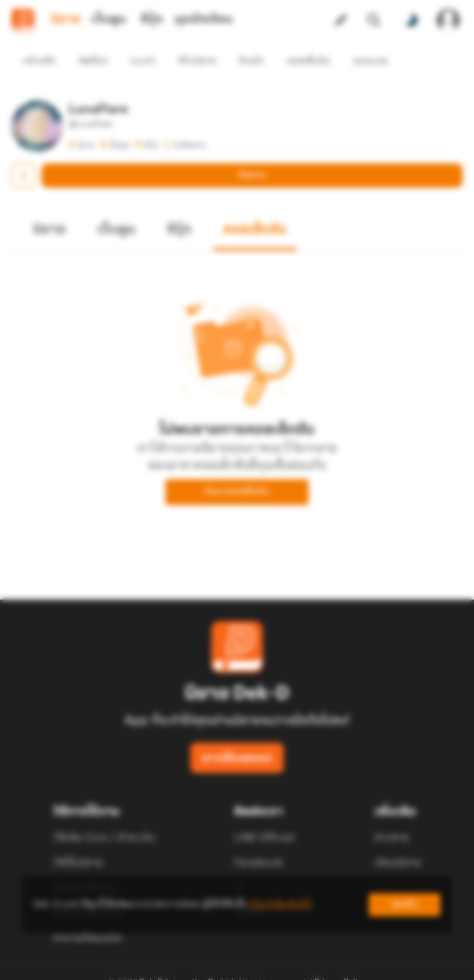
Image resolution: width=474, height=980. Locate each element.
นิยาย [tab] (66, 20)
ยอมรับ (405, 904)
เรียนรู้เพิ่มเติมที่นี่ (281, 904)
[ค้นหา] (374, 20)
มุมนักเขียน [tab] (204, 20)
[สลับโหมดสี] (411, 20)
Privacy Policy (340, 957)
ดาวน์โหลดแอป (237, 733)
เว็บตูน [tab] (108, 20)
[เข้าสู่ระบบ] (448, 20)
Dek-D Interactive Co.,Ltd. (188, 957)
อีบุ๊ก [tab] (151, 20)
